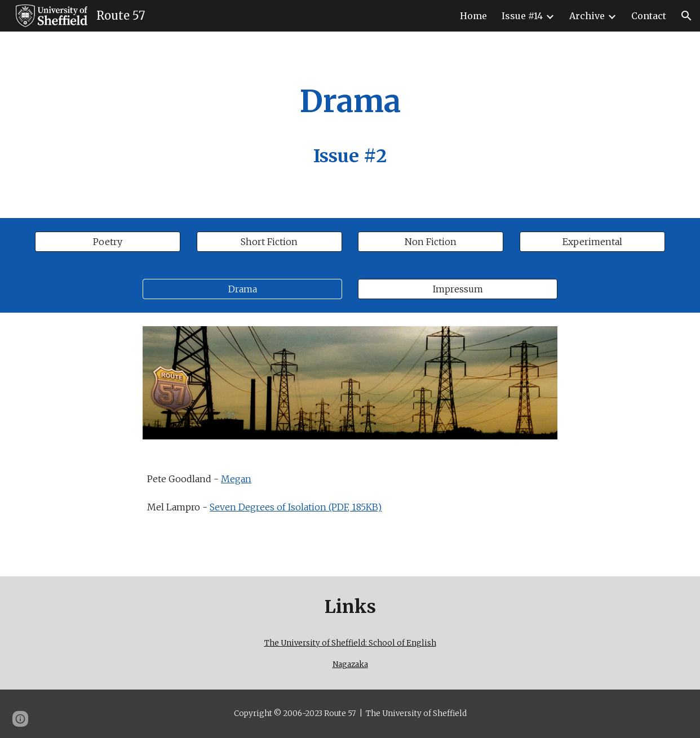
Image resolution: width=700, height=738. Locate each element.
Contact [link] (649, 16)
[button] (686, 16)
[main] (350, 125)
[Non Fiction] (431, 242)
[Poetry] (108, 242)
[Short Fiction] (269, 242)
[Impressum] (457, 289)
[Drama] (242, 289)
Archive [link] (587, 16)
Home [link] (473, 16)
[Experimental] (592, 242)
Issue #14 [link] (522, 16)
